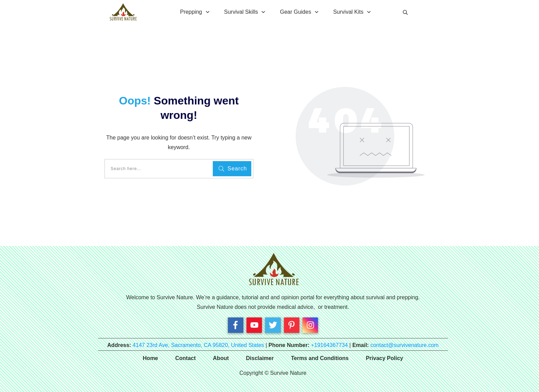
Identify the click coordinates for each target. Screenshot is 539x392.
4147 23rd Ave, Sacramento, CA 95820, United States (198, 345)
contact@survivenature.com (404, 345)
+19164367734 (329, 345)
